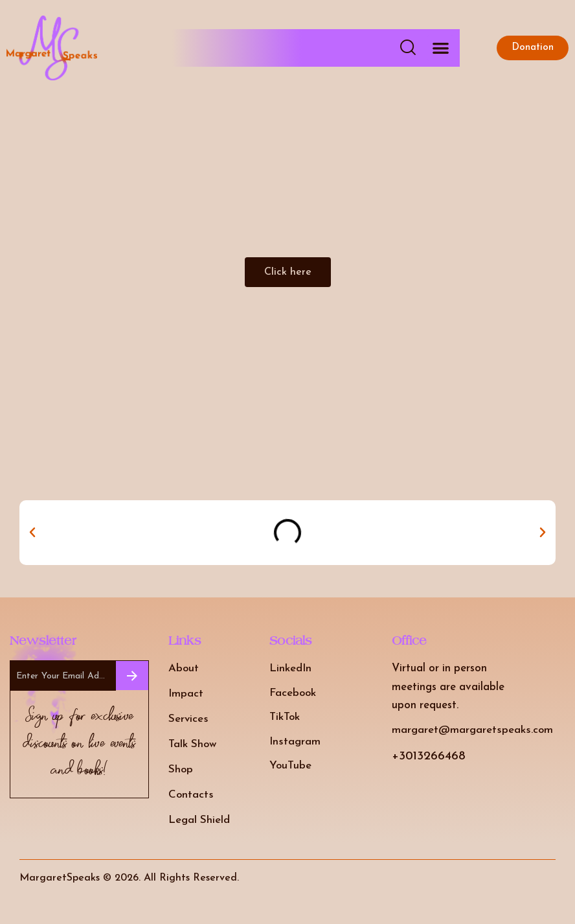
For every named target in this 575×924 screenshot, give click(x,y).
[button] (441, 48)
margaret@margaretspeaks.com (472, 730)
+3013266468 (429, 757)
